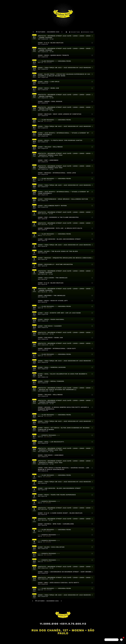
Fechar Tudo (75, 32)
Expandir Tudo (88, 32)
